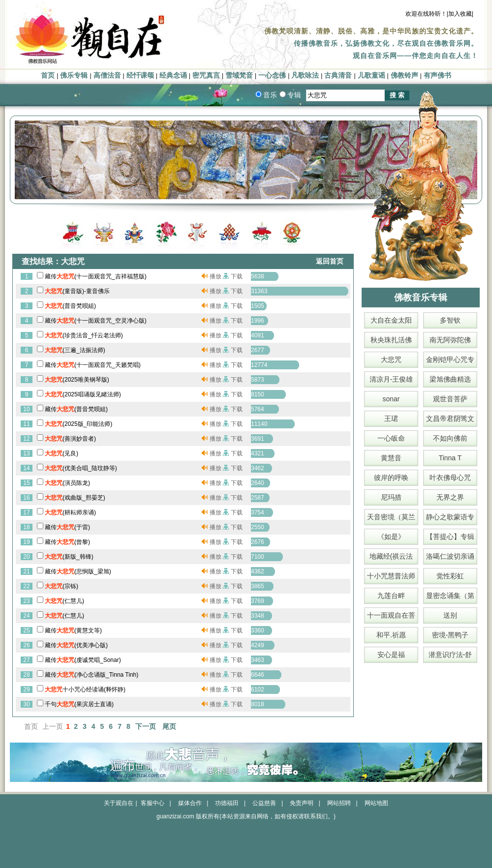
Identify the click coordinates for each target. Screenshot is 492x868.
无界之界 (450, 497)
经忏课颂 (140, 75)
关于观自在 (119, 803)
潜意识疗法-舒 (450, 655)
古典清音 (338, 75)
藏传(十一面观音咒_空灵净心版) (96, 321)
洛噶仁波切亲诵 (450, 556)
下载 (237, 276)
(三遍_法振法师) (75, 350)
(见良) (61, 453)
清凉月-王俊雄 (391, 379)
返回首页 (330, 261)
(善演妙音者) (70, 439)
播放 (215, 276)
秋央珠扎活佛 (391, 340)
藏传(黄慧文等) (73, 630)
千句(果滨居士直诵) (79, 704)
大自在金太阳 (391, 320)
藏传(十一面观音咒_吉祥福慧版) (96, 276)
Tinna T (450, 458)
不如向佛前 (450, 438)
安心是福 (391, 655)
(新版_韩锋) (69, 557)
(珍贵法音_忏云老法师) (84, 335)
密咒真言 (206, 75)
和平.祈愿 (391, 635)
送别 (450, 615)
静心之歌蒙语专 (450, 517)
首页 (48, 75)
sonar (391, 399)
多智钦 (450, 320)
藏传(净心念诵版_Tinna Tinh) (92, 675)
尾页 (169, 726)
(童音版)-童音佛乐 (77, 291)
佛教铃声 (404, 75)
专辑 (294, 95)
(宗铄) (61, 586)
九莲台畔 (391, 596)
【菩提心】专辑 (450, 537)
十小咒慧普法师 (391, 576)
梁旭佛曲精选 (450, 379)
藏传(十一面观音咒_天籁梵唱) (93, 365)
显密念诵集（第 (450, 596)
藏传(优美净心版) (76, 645)
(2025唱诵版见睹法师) (83, 394)
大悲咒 (391, 359)
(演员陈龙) (67, 483)
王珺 (391, 419)
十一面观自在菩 (391, 615)
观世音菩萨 (450, 399)
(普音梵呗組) (70, 306)
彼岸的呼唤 (391, 478)
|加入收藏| (460, 14)
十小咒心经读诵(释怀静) (85, 689)
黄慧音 (391, 458)
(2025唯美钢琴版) (77, 380)
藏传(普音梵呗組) (76, 409)
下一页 (146, 726)
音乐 (270, 95)
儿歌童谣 (371, 75)
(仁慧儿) (64, 601)
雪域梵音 (239, 75)
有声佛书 (437, 75)
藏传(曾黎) (67, 542)
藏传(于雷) (67, 527)
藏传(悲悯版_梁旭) (78, 571)
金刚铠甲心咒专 (450, 359)
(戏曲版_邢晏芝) (75, 498)
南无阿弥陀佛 (450, 340)
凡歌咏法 (305, 75)
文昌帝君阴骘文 (450, 419)
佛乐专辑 (74, 75)
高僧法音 (107, 75)
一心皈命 (391, 438)
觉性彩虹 (450, 576)
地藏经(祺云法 (391, 556)
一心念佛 (272, 75)
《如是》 (391, 537)
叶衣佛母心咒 (450, 478)
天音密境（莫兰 (391, 517)
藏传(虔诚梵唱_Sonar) (83, 660)
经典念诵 (173, 75)
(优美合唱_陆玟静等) (81, 468)
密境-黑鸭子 (450, 635)
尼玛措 (391, 497)
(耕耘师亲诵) (70, 512)
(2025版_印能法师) (78, 424)
